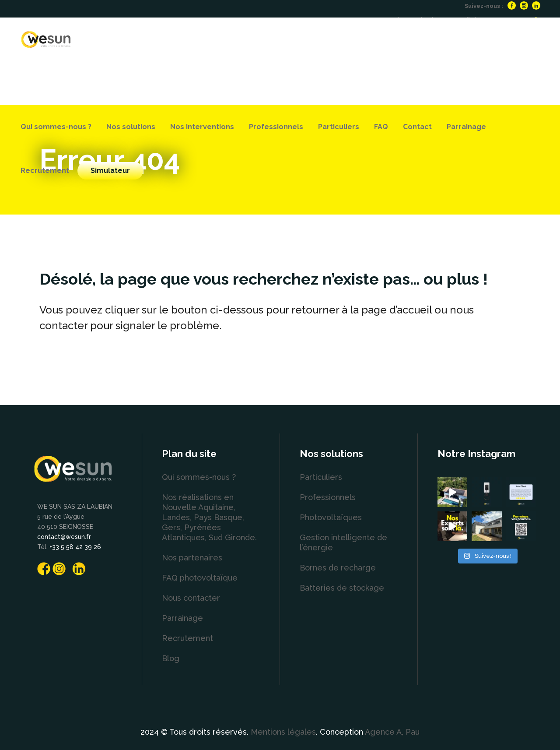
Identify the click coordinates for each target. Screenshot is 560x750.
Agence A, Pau (392, 732)
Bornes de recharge (338, 568)
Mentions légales (283, 732)
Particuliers (321, 477)
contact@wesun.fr (64, 537)
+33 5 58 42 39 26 (75, 547)
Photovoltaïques (331, 517)
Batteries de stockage (342, 588)
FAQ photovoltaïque (200, 578)
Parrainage (182, 618)
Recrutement (187, 638)
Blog (171, 658)
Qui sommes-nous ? (199, 477)
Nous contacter (191, 598)
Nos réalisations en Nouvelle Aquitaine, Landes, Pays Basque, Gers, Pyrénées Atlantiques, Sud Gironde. (209, 517)
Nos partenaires (192, 558)
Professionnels (328, 497)
